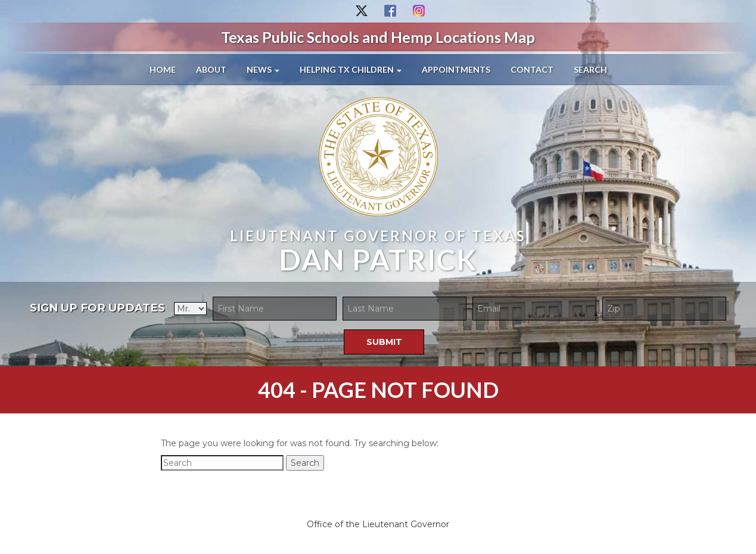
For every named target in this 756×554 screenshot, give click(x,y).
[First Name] (275, 309)
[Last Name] (405, 309)
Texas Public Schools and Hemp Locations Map (378, 37)
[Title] (190, 309)
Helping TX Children (351, 69)
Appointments (456, 69)
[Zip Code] (664, 309)
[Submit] (384, 342)
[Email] (534, 309)
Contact (532, 69)
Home (163, 69)
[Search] (222, 463)
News (263, 69)
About (211, 69)
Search (590, 69)
